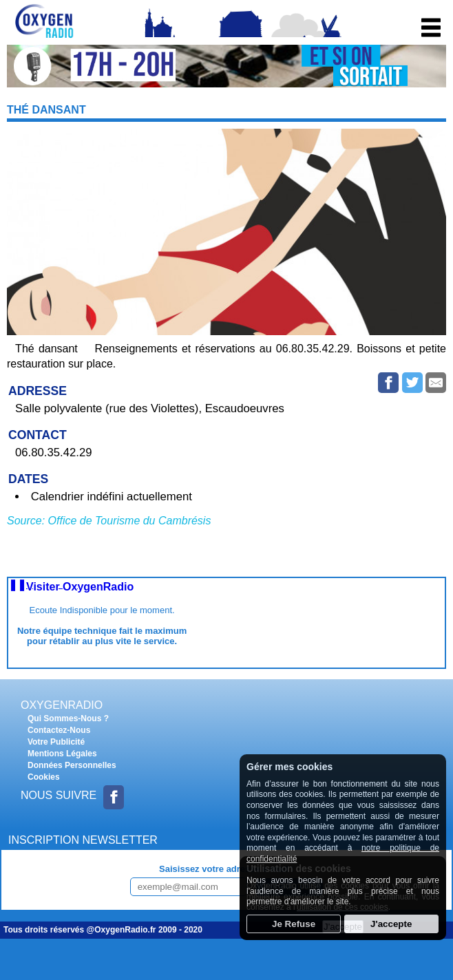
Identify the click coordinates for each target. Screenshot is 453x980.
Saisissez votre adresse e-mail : (226, 869)
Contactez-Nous (59, 730)
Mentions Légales (62, 754)
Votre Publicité (56, 742)
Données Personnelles (72, 765)
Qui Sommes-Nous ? (68, 718)
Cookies (44, 777)
